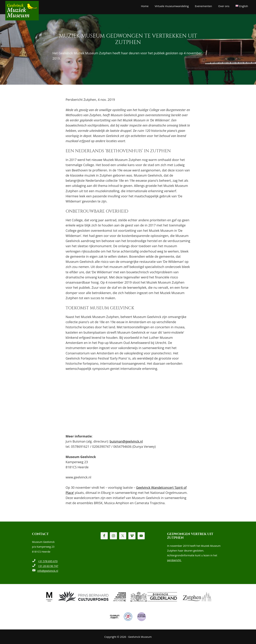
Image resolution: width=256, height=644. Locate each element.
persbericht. (174, 560)
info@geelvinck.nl (48, 571)
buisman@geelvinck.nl (126, 441)
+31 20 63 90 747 (48, 566)
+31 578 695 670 (48, 561)
